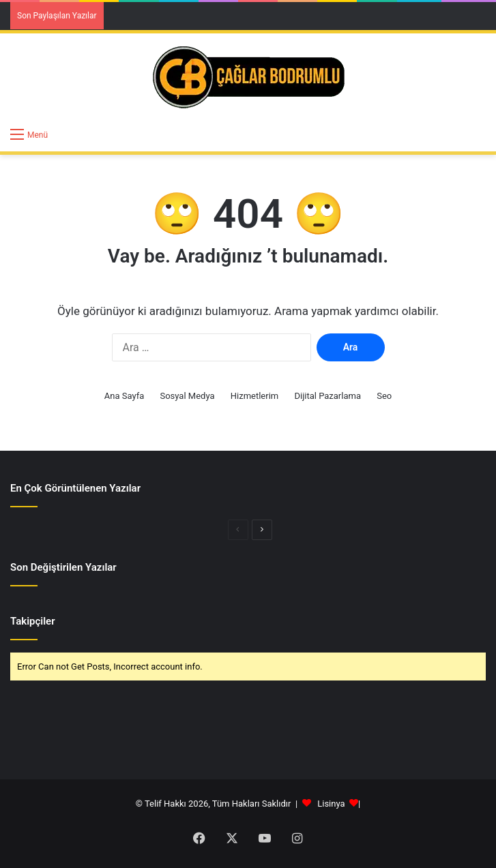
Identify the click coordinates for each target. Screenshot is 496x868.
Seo (384, 396)
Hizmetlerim (254, 396)
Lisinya (331, 804)
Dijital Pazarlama (327, 396)
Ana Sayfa (124, 396)
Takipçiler (33, 621)
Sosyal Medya (187, 396)
